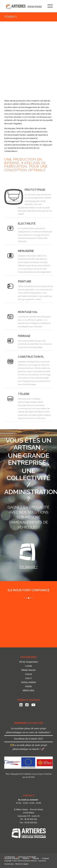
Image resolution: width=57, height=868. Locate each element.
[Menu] (49, 6)
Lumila (28, 666)
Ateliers (11, 16)
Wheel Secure (28, 670)
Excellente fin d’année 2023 (28, 739)
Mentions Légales (22, 864)
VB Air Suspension (28, 662)
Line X (28, 678)
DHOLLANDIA (29, 682)
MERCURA (29, 690)
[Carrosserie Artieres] (24, 6)
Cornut (28, 674)
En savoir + (29, 567)
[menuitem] (49, 6)
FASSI (28, 686)
